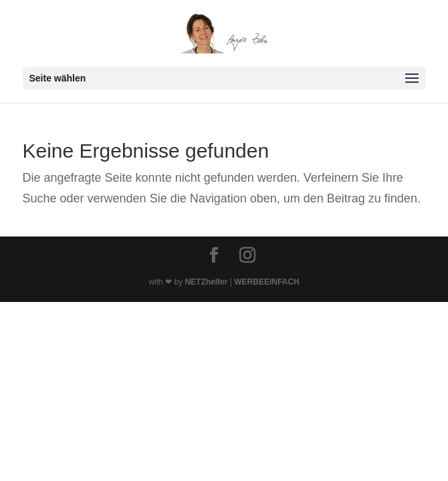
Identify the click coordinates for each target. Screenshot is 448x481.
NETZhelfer (206, 282)
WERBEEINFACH (266, 282)
